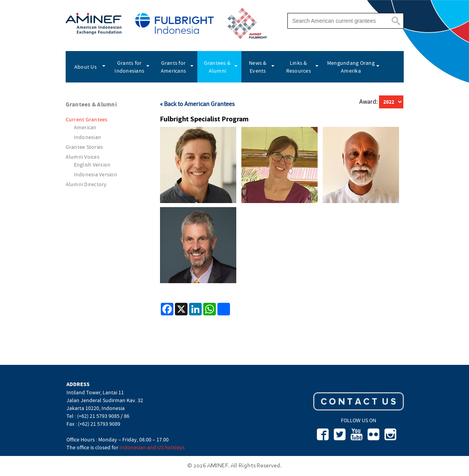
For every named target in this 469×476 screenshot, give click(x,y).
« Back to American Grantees (197, 104)
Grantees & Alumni (218, 67)
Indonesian (88, 137)
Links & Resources (299, 67)
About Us (86, 67)
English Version (92, 165)
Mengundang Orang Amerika (351, 67)
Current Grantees (87, 119)
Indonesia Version (96, 174)
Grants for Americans (173, 67)
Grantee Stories (85, 147)
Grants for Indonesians (129, 67)
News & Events (258, 67)
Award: (369, 102)
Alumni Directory (86, 184)
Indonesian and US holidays (152, 447)
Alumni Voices (83, 157)
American (85, 127)
